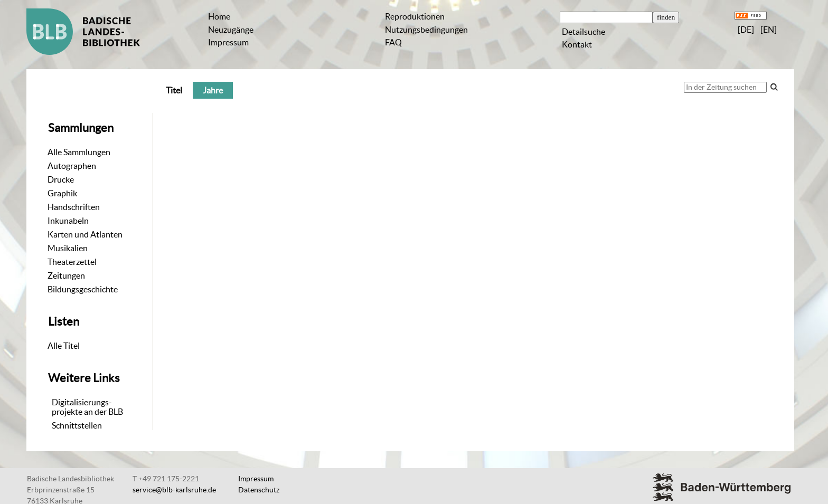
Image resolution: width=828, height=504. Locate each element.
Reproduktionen (415, 16)
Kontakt (577, 44)
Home (219, 16)
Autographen (72, 166)
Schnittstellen (77, 425)
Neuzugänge (231, 30)
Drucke (61, 179)
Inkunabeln (68, 221)
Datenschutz (259, 490)
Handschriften (74, 207)
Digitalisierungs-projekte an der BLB (87, 407)
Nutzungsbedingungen (426, 30)
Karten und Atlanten (85, 234)
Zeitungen (66, 275)
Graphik (62, 193)
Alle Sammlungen (79, 152)
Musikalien (68, 248)
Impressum (228, 42)
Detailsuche (584, 32)
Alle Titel (64, 346)
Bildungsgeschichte (83, 289)
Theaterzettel (72, 262)
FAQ (393, 42)
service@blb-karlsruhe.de (174, 490)
